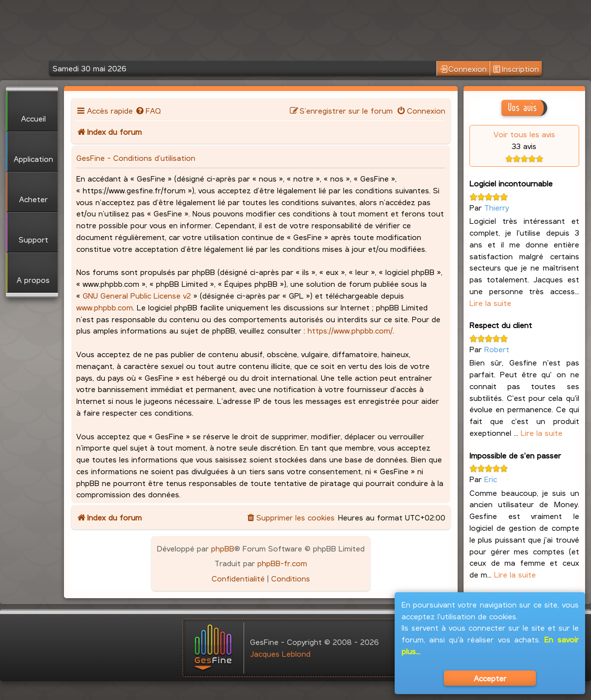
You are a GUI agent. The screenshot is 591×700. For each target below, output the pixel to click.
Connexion (463, 69)
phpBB (223, 548)
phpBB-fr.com (282, 563)
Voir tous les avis (524, 134)
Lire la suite (490, 303)
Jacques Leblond (280, 654)
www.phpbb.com (105, 307)
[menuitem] (148, 110)
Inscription (516, 69)
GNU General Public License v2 (137, 295)
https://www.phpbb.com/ (350, 330)
